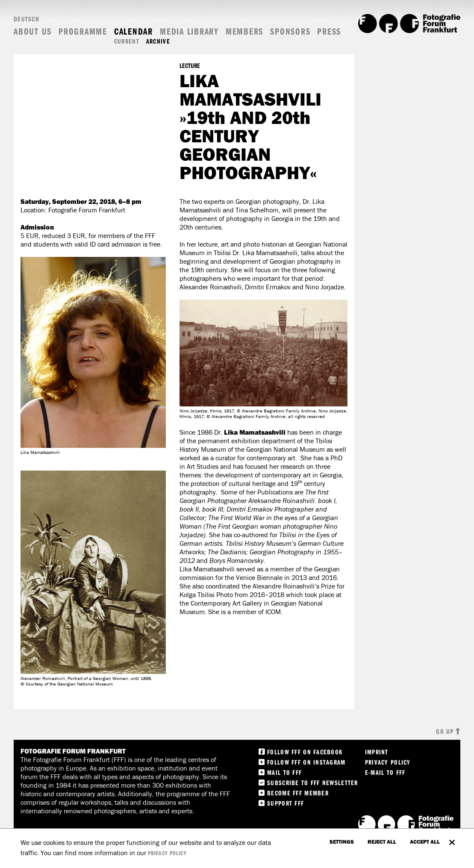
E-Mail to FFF (385, 772)
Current (127, 41)
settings (342, 842)
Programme (83, 31)
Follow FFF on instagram (306, 762)
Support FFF (286, 803)
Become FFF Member (298, 793)
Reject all (382, 842)
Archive (158, 41)
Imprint (377, 752)
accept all (425, 842)
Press (329, 31)
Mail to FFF (284, 772)
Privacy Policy (388, 762)
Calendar (134, 31)
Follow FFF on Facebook (305, 752)
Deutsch (26, 19)
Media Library (189, 31)
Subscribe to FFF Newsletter (313, 783)
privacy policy (167, 853)
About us (33, 31)
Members (244, 31)
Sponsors (290, 31)
